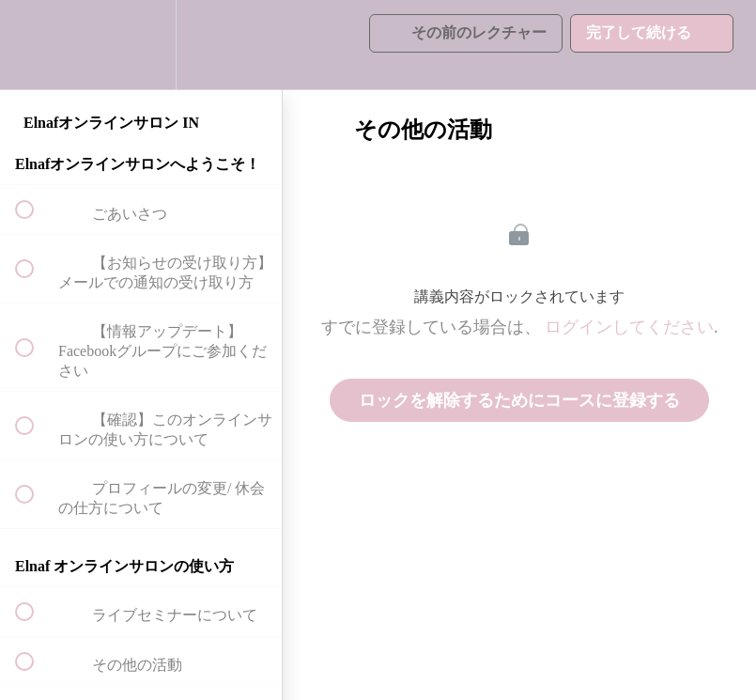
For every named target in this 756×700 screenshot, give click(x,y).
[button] (35, 45)
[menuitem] (141, 45)
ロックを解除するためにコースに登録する (519, 400)
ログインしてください (629, 327)
